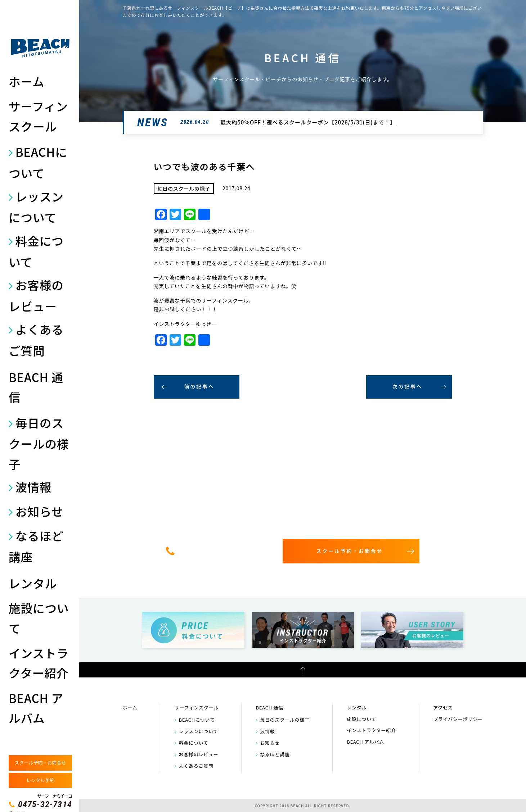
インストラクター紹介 (39, 663)
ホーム (26, 81)
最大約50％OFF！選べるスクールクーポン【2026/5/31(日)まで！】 (308, 122)
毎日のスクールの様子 (39, 443)
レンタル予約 (40, 780)
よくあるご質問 (36, 340)
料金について (36, 251)
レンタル (33, 583)
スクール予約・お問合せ (40, 763)
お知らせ (39, 511)
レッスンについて (36, 207)
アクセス (443, 707)
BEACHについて (38, 162)
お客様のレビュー (36, 295)
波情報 (33, 487)
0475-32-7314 (45, 804)
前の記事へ (199, 386)
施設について (39, 618)
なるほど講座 (36, 546)
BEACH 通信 (36, 387)
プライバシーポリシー (458, 719)
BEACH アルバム (36, 708)
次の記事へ (408, 386)
